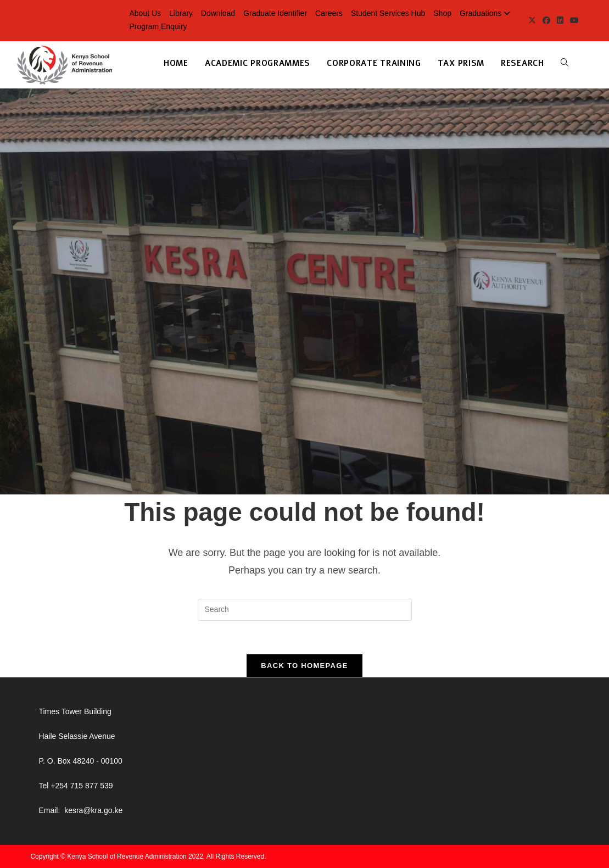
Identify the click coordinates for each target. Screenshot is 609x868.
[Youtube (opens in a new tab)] (573, 20)
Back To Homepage (304, 666)
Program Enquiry (158, 26)
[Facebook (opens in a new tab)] (546, 20)
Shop (442, 13)
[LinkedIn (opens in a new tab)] (560, 20)
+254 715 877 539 (82, 786)
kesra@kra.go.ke (93, 810)
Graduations (486, 13)
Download (218, 13)
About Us (145, 13)
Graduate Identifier (275, 13)
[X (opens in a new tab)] (532, 20)
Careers (329, 13)
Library (181, 13)
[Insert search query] (305, 610)
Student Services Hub (388, 13)
